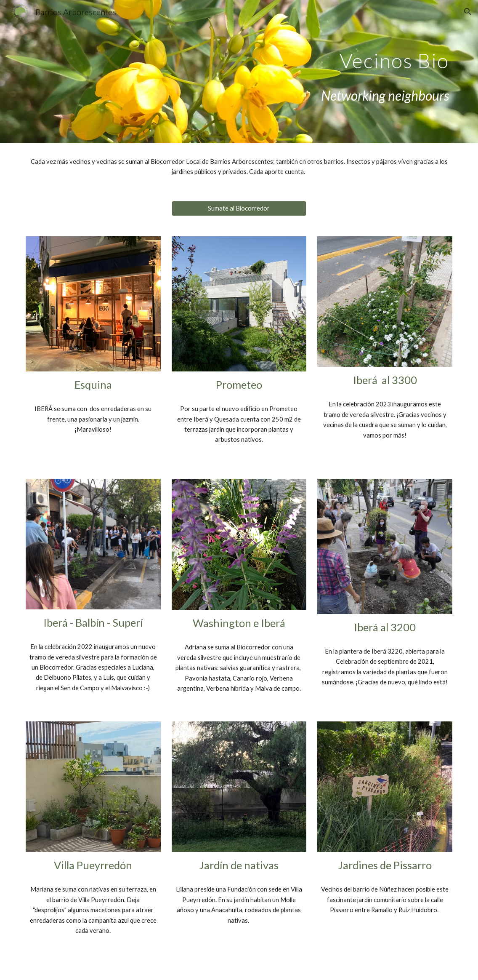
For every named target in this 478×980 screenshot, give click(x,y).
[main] (312, 55)
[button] (468, 12)
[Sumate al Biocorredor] (239, 208)
